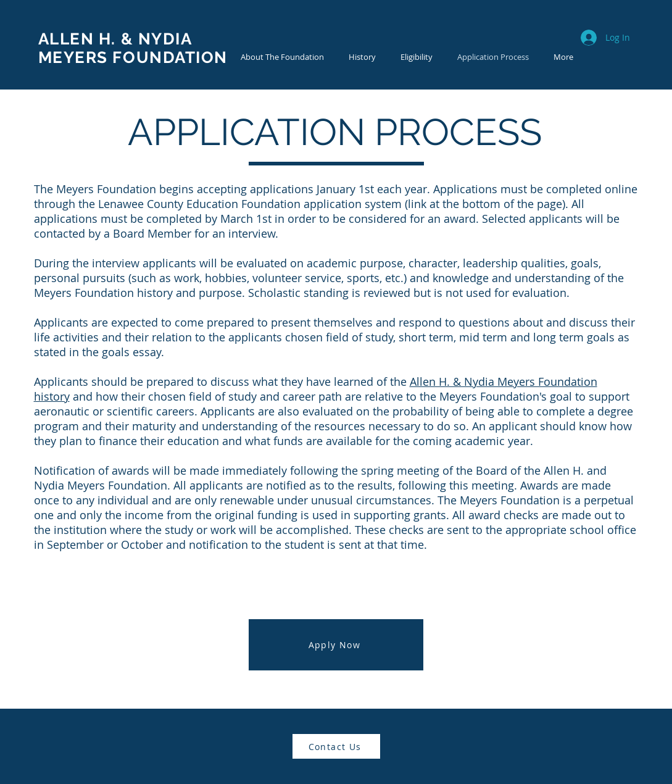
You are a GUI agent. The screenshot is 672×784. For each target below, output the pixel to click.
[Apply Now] (336, 645)
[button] (362, 57)
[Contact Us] (336, 746)
